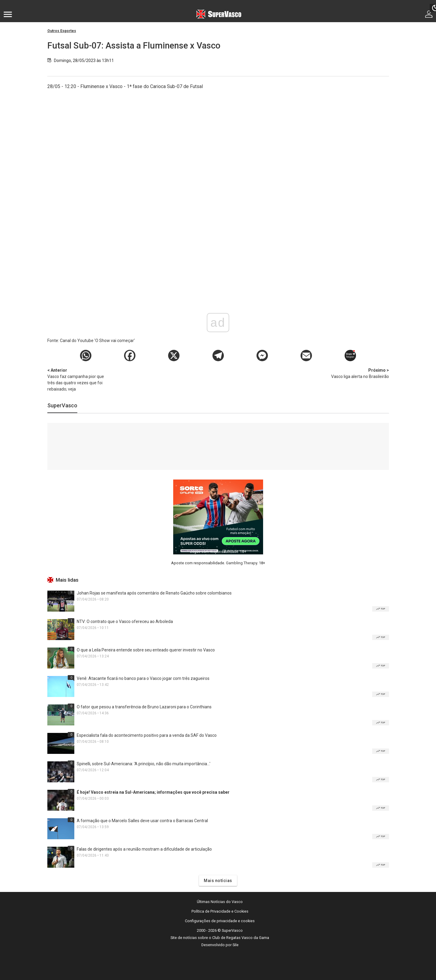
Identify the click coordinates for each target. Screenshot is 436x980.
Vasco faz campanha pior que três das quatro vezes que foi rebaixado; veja (79, 379)
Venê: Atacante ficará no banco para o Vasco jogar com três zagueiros (143, 678)
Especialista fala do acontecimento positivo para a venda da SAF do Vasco (147, 735)
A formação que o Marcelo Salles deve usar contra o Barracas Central (142, 821)
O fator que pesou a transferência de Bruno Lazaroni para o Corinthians (144, 707)
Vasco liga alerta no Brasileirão (357, 373)
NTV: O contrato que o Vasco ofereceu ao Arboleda (125, 621)
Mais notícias (218, 881)
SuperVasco (62, 405)
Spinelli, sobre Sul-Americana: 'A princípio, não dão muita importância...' (144, 764)
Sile (236, 945)
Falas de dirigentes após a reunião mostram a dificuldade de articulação (144, 849)
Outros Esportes (62, 31)
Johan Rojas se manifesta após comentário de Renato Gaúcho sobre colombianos (154, 593)
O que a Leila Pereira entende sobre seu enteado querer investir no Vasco (146, 650)
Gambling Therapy (242, 563)
